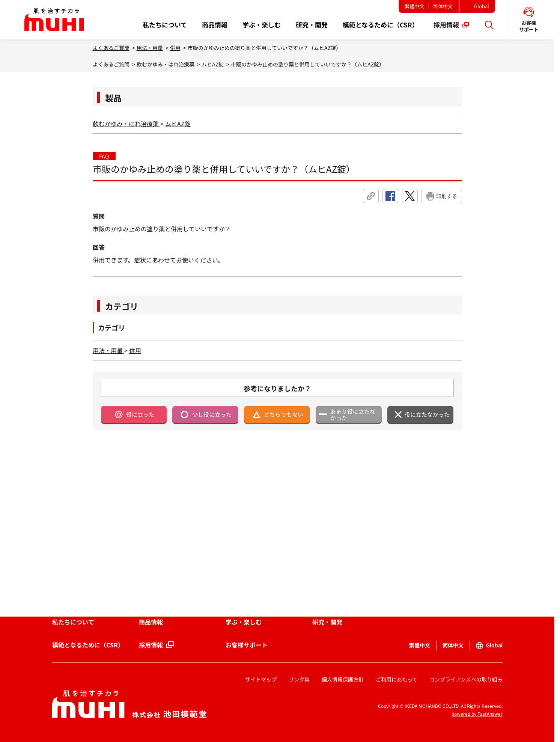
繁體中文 (414, 6)
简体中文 (443, 6)
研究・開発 (327, 622)
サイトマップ (261, 679)
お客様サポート (247, 645)
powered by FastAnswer (477, 714)
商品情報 (151, 622)
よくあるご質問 (111, 48)
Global (482, 6)
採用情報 (151, 645)
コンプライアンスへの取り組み (466, 679)
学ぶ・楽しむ (244, 622)
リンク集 (299, 679)
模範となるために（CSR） (88, 645)
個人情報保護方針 (343, 679)
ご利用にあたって (397, 679)
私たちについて (73, 622)
